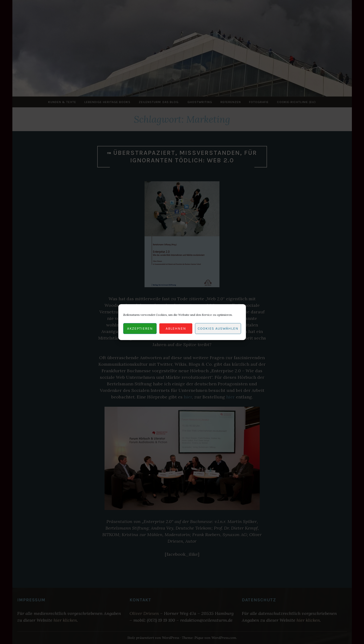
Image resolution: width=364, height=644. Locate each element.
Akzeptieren (140, 328)
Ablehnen (176, 328)
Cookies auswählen (218, 328)
